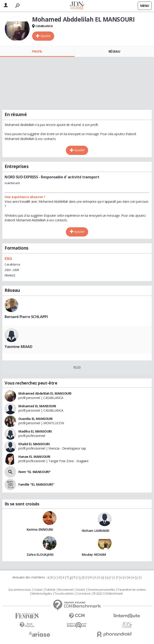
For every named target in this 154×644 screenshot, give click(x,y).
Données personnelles (101, 590)
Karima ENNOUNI (40, 529)
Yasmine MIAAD (18, 347)
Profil (37, 51)
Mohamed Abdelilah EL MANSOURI (45, 393)
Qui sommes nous (19, 590)
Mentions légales (42, 594)
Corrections (83, 594)
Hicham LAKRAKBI (95, 531)
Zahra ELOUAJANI (40, 554)
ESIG (8, 259)
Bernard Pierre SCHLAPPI (26, 317)
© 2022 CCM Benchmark (108, 594)
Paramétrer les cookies (132, 590)
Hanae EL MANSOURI (34, 457)
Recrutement (66, 590)
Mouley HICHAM (94, 554)
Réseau (114, 51)
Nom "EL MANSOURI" (35, 472)
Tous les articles (64, 594)
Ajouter (46, 36)
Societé (81, 590)
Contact (38, 590)
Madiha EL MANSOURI (35, 431)
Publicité (50, 590)
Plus (77, 367)
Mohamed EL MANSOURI (37, 406)
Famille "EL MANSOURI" (36, 484)
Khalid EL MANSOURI (34, 444)
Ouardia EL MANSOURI (35, 419)
